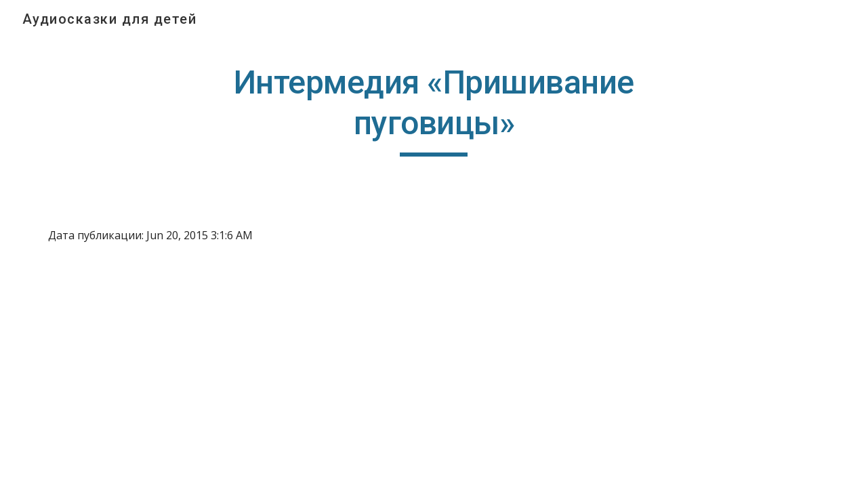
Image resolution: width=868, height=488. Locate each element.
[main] (434, 109)
